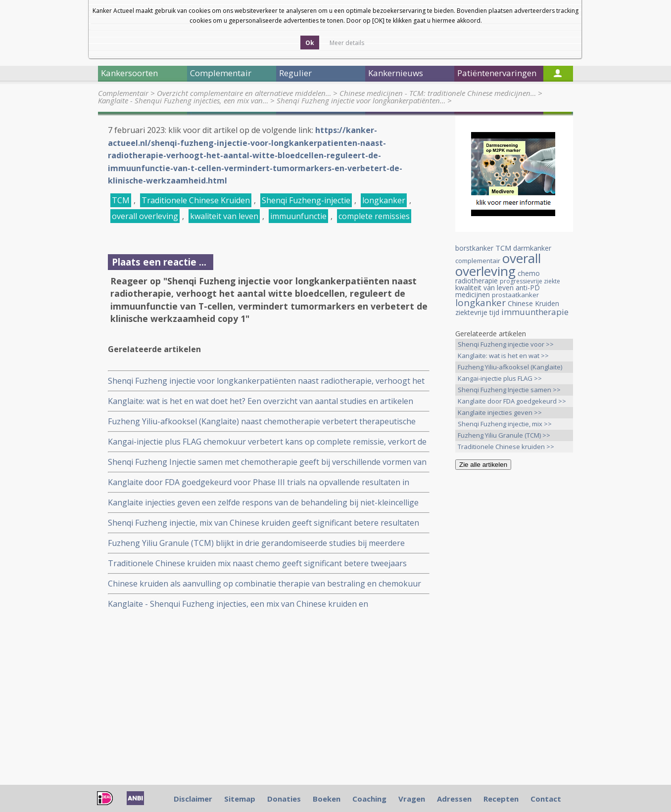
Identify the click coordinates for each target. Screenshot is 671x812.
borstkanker (474, 248)
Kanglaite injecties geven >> (500, 412)
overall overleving (145, 216)
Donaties (284, 799)
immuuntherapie (535, 312)
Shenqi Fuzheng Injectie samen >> (509, 390)
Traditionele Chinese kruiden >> (506, 447)
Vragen (412, 799)
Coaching (369, 799)
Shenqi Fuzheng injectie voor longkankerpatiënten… (361, 100)
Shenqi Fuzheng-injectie (306, 200)
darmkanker (532, 248)
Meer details (347, 43)
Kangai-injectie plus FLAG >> (500, 378)
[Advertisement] (514, 633)
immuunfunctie (298, 216)
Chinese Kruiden (533, 303)
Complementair (123, 93)
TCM (121, 200)
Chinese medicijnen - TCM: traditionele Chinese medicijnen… (438, 93)
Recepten (501, 799)
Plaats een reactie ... (159, 262)
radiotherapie (477, 281)
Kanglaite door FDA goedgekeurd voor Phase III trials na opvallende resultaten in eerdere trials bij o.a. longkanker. (259, 482)
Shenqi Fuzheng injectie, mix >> (505, 424)
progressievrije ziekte (530, 281)
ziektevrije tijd (477, 312)
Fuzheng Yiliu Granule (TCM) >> (504, 435)
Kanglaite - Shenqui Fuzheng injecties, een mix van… (183, 100)
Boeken (327, 799)
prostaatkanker (515, 295)
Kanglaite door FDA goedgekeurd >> (512, 401)
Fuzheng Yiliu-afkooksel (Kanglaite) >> (510, 368)
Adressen (454, 799)
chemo (529, 273)
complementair (478, 261)
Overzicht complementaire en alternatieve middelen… (244, 93)
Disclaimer (193, 799)
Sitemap (240, 799)
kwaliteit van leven (224, 216)
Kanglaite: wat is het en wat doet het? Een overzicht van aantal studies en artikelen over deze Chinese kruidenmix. (261, 401)
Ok (310, 43)
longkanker (384, 200)
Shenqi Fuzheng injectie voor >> (506, 344)
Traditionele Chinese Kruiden (196, 200)
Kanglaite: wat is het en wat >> (503, 356)
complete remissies (374, 216)
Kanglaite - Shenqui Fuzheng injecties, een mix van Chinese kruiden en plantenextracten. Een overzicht (238, 604)
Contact (546, 799)
